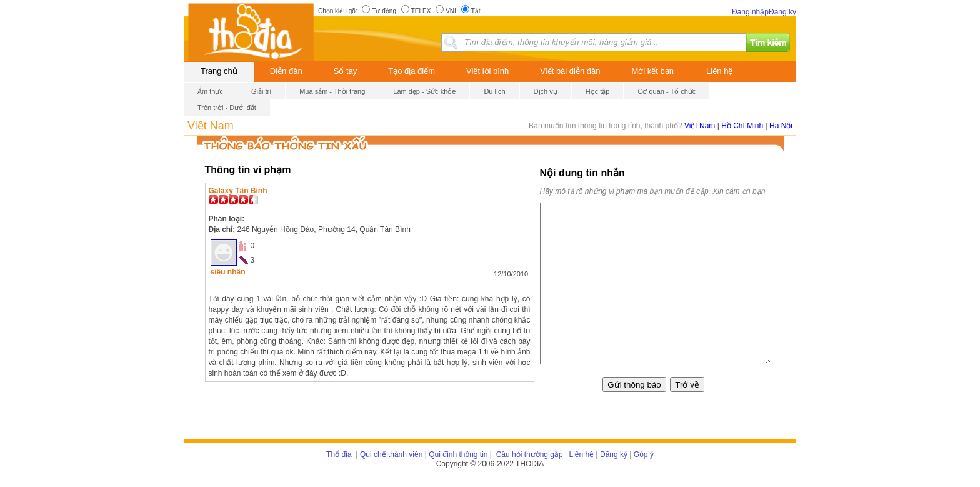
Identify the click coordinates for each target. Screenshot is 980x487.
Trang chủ (219, 71)
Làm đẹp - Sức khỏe (424, 91)
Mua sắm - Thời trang (332, 91)
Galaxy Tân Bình (238, 191)
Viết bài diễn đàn (570, 71)
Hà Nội (781, 126)
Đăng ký (782, 12)
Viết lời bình (487, 71)
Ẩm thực (210, 91)
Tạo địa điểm (412, 71)
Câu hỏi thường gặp (528, 454)
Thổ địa (339, 454)
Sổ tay (346, 71)
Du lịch (494, 91)
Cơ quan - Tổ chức (667, 91)
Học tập (598, 91)
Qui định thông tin (458, 454)
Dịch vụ (546, 91)
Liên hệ (719, 71)
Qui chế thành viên (391, 454)
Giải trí (261, 91)
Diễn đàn (286, 71)
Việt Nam (211, 126)
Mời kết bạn (653, 71)
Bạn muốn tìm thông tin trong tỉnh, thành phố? (607, 126)
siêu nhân (228, 272)
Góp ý (644, 454)
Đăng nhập (750, 12)
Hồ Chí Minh (742, 126)
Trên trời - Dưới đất (227, 108)
